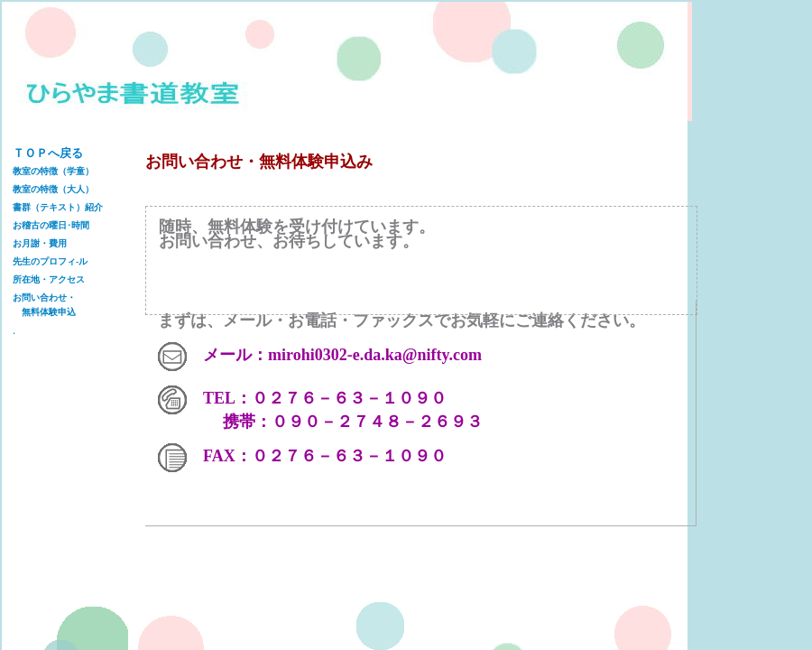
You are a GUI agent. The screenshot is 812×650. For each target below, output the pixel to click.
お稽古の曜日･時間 (51, 225)
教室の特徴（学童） (53, 171)
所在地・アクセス (49, 279)
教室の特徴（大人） (53, 189)
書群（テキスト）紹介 (58, 207)
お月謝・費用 (40, 243)
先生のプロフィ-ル (50, 261)
